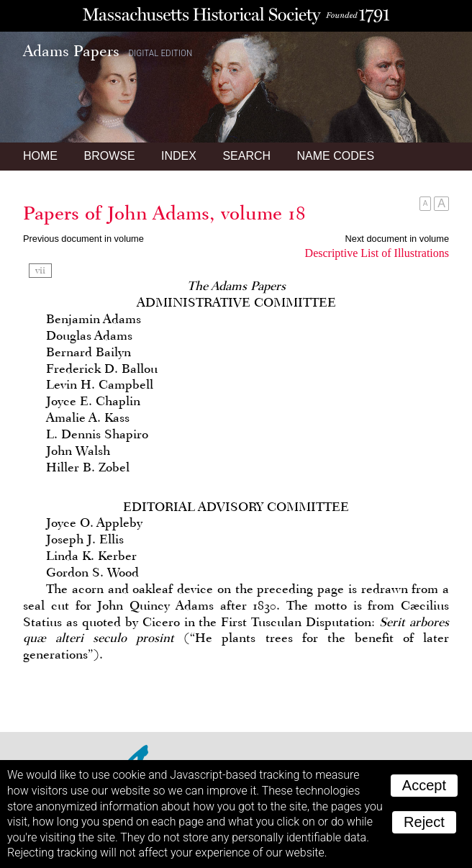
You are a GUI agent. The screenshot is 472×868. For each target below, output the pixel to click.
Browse (109, 156)
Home (40, 156)
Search (246, 156)
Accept (424, 785)
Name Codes (336, 156)
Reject (424, 822)
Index (179, 156)
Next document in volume (397, 239)
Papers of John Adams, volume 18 (164, 213)
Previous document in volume (83, 239)
